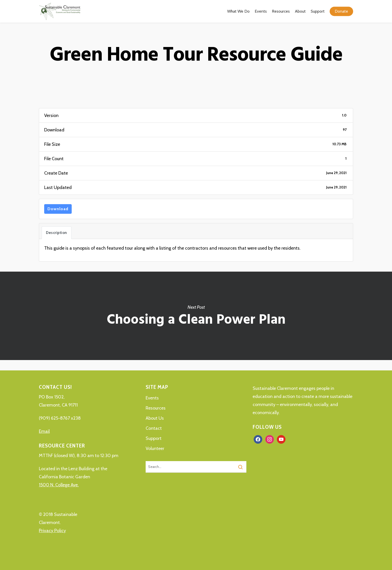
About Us (155, 418)
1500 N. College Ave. (59, 485)
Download (58, 209)
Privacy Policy (52, 531)
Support (154, 438)
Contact (154, 428)
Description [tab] (57, 233)
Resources (156, 408)
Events (152, 398)
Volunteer (155, 448)
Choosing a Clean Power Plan (196, 316)
